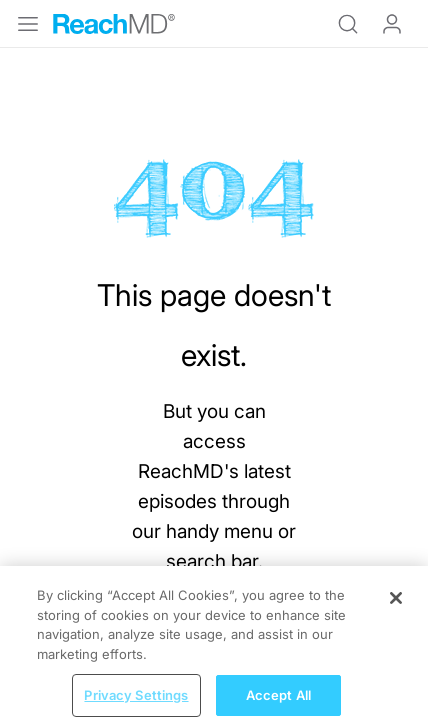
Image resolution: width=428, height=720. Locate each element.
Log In (392, 24)
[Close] (396, 605)
